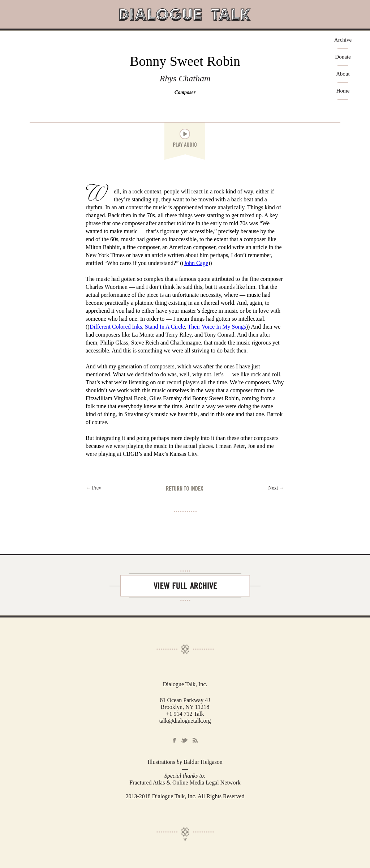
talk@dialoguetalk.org (185, 721)
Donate (343, 57)
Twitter (184, 740)
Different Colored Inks (116, 327)
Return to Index (185, 488)
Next (276, 488)
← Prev (93, 488)
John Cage (196, 263)
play (185, 134)
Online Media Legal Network (206, 783)
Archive (343, 40)
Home (343, 91)
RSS (195, 740)
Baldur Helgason (203, 762)
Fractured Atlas (147, 783)
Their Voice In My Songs (217, 327)
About (343, 74)
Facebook (174, 740)
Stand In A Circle (165, 327)
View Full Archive (185, 586)
